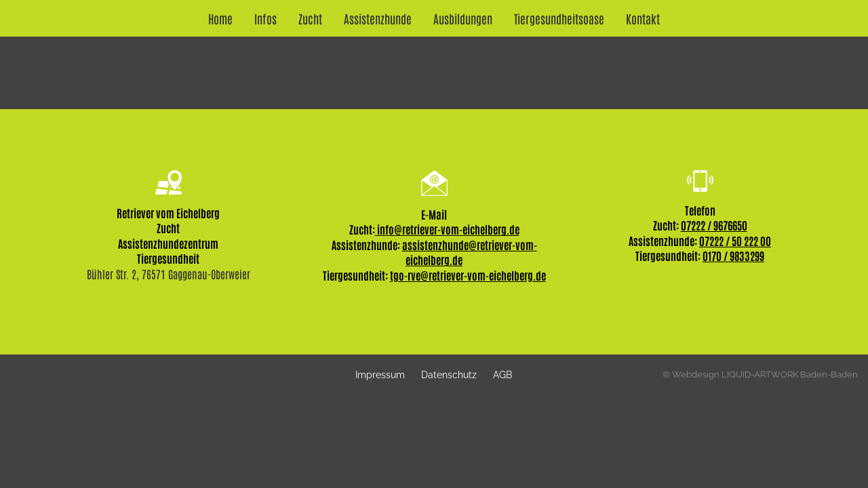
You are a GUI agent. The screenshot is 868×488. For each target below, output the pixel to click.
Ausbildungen (463, 18)
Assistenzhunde (378, 18)
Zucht (310, 18)
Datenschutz (449, 374)
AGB (502, 374)
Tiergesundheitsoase (559, 18)
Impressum (380, 374)
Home (220, 18)
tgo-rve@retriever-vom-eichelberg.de (468, 275)
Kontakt (643, 18)
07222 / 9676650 (714, 225)
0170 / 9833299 (733, 256)
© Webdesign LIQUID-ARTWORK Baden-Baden (760, 374)
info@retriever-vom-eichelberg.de (447, 229)
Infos (265, 18)
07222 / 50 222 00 (735, 241)
